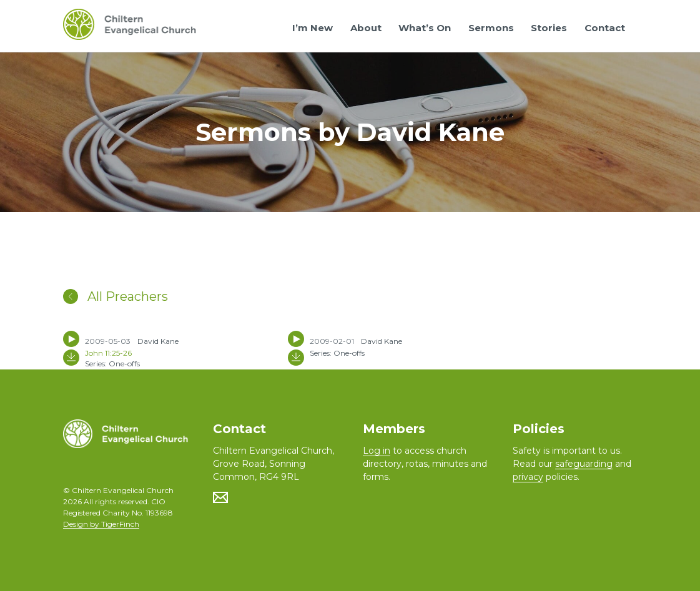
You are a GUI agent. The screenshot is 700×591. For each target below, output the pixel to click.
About (366, 28)
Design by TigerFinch (101, 524)
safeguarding (584, 464)
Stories (549, 28)
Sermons (491, 28)
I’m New (313, 28)
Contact (605, 28)
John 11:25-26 (108, 353)
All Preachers (116, 296)
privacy (528, 477)
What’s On (425, 28)
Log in (377, 451)
